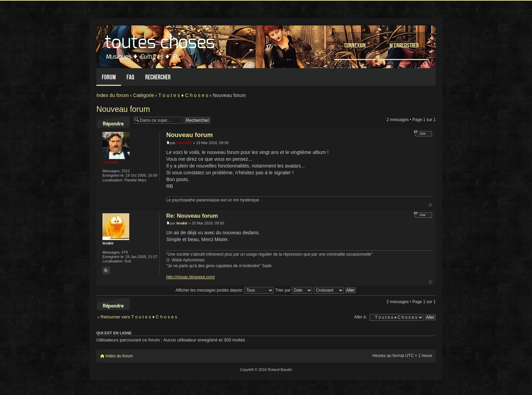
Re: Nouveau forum (192, 216)
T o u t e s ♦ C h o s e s (183, 95)
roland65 (184, 143)
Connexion (355, 45)
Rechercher (158, 77)
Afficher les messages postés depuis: (224, 290)
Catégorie (144, 95)
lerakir (182, 223)
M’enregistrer (404, 45)
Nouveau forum (123, 109)
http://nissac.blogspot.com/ (191, 277)
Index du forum (112, 95)
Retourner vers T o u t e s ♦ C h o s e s (139, 317)
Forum (109, 77)
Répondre (113, 122)
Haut (430, 205)
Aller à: (360, 317)
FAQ (130, 77)
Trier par (294, 290)
